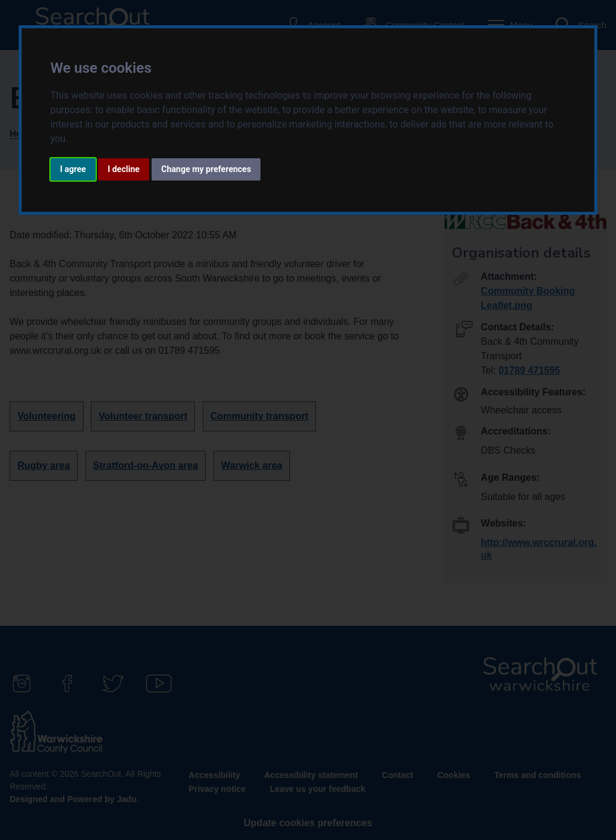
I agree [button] (73, 169)
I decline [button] (124, 169)
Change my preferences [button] (206, 169)
